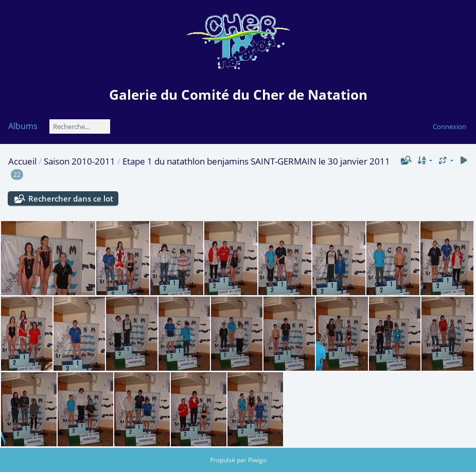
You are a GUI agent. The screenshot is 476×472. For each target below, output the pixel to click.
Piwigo (257, 460)
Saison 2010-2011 (80, 161)
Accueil (22, 161)
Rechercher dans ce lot (71, 198)
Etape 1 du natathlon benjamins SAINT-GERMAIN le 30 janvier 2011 (256, 161)
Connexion (449, 126)
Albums (23, 126)
